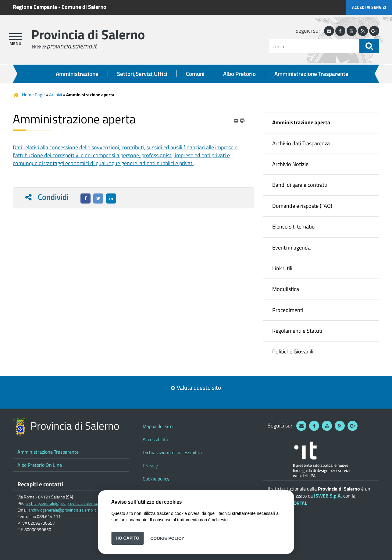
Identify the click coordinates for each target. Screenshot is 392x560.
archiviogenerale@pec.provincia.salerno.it (63, 503)
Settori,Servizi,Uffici (142, 74)
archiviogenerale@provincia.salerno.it (62, 510)
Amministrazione (77, 74)
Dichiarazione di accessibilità (172, 452)
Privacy (150, 466)
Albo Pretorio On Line (40, 465)
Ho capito (128, 538)
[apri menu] (16, 37)
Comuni (195, 74)
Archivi (55, 95)
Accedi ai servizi (369, 7)
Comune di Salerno (84, 7)
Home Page (33, 95)
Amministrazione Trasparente (311, 74)
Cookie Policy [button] (167, 538)
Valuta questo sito (199, 388)
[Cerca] (314, 46)
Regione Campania (35, 7)
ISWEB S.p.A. (328, 496)
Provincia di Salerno (88, 34)
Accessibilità (155, 439)
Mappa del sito (158, 426)
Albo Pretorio (239, 74)
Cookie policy (156, 479)
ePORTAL (298, 503)
